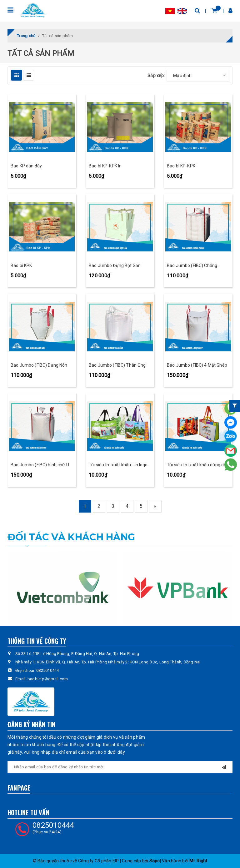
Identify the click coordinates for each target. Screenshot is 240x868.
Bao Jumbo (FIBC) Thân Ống (117, 365)
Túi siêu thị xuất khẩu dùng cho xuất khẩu (198, 465)
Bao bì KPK (21, 265)
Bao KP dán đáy (26, 166)
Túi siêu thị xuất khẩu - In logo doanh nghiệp (118, 465)
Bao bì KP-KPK (181, 166)
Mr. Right (198, 861)
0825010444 (48, 670)
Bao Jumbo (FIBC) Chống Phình (192, 266)
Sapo (155, 861)
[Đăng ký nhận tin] (224, 766)
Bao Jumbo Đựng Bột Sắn (115, 265)
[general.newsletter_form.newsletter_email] (120, 767)
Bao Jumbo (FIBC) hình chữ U (40, 465)
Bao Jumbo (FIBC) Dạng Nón (39, 365)
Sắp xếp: (156, 76)
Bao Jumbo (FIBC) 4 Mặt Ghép (197, 365)
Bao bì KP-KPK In (105, 166)
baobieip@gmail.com (48, 679)
